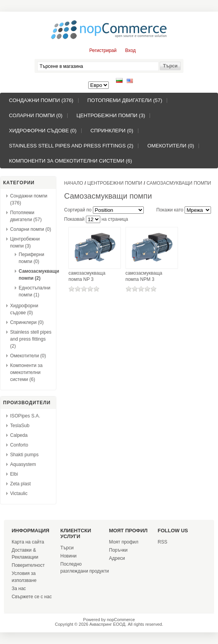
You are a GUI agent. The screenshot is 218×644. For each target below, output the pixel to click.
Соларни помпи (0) (36, 115)
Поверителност (28, 565)
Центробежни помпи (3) (111, 115)
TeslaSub (20, 426)
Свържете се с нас (32, 597)
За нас (19, 589)
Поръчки (119, 550)
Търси (67, 548)
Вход (130, 50)
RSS (163, 542)
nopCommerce (121, 620)
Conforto (19, 445)
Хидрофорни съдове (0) (43, 131)
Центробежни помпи (115, 183)
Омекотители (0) (171, 146)
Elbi (14, 474)
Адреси (117, 558)
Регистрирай (103, 50)
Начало (74, 183)
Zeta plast (20, 484)
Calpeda (19, 435)
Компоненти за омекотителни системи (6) (71, 161)
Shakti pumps (24, 455)
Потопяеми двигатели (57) (125, 100)
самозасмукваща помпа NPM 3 (144, 276)
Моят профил (124, 542)
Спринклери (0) (112, 131)
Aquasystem (23, 464)
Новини (68, 556)
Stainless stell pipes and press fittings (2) (71, 146)
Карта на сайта (28, 542)
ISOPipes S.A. (25, 416)
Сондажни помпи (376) (41, 100)
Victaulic (19, 493)
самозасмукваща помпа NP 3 (87, 276)
